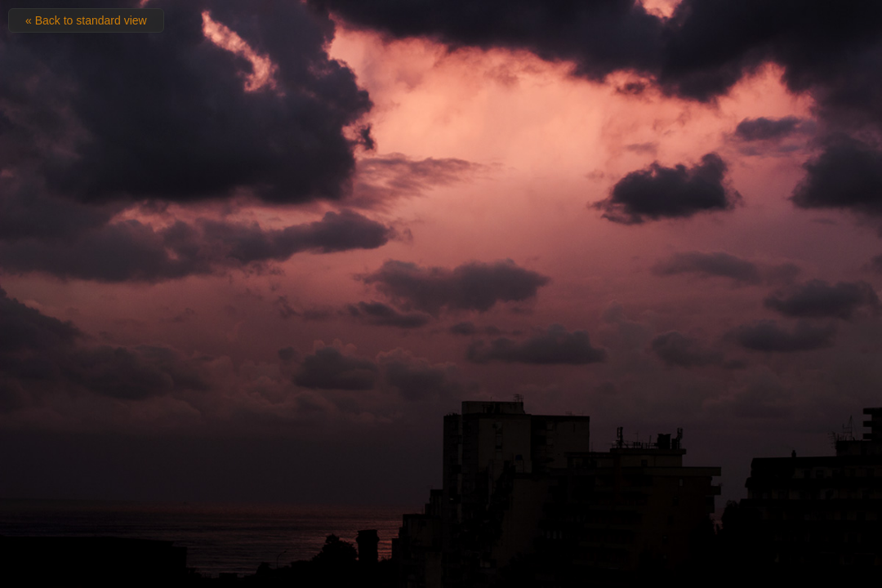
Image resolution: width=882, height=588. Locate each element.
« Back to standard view (86, 20)
